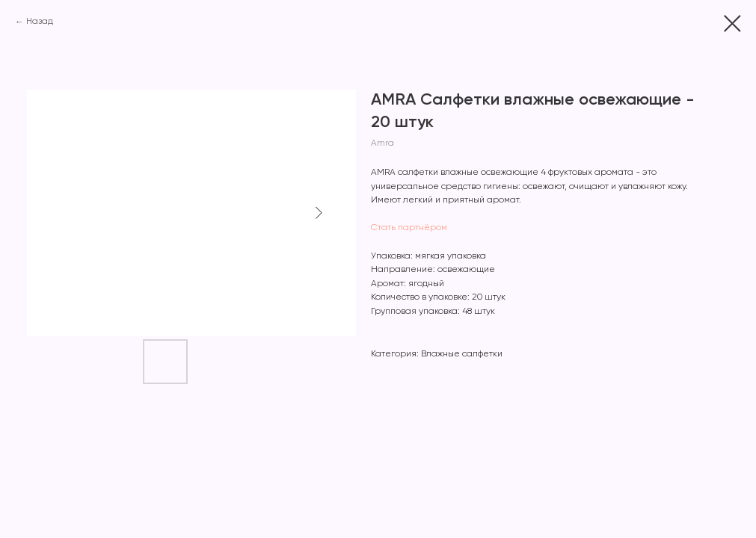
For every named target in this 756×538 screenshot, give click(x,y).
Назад (40, 22)
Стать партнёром (409, 228)
